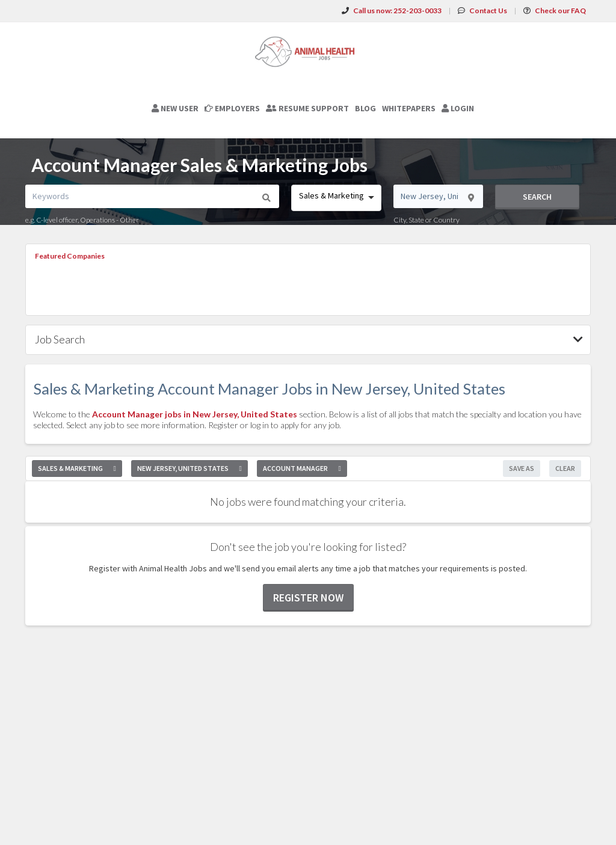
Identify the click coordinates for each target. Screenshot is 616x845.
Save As (522, 468)
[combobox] (336, 198)
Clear (565, 468)
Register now (308, 598)
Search (537, 197)
